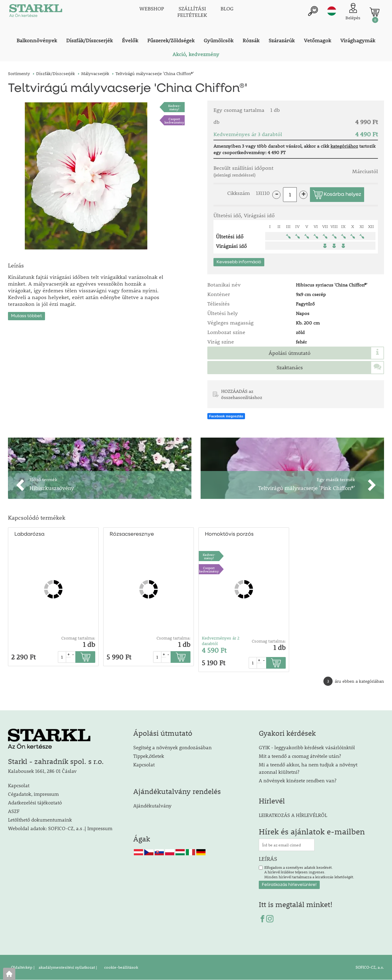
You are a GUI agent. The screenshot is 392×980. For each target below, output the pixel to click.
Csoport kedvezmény (174, 120)
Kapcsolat (19, 785)
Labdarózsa (29, 534)
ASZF (14, 811)
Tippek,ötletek (149, 756)
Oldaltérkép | (23, 967)
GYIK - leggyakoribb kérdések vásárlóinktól (307, 747)
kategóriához (344, 146)
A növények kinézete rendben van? (298, 780)
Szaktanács (290, 367)
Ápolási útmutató (290, 353)
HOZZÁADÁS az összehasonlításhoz (242, 394)
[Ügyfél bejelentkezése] (353, 12)
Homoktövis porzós (229, 534)
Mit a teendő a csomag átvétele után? (300, 756)
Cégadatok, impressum (33, 794)
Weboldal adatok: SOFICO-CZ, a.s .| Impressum (60, 828)
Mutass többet (26, 315)
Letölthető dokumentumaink (40, 820)
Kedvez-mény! (174, 107)
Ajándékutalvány (152, 805)
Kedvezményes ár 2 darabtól (221, 641)
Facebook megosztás (226, 416)
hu (332, 11)
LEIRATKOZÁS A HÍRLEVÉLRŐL (293, 815)
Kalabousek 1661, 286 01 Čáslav (42, 771)
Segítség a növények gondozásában (172, 747)
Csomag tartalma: (78, 638)
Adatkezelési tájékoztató (35, 802)
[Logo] (36, 12)
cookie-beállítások (121, 967)
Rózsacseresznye (132, 534)
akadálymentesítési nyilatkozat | (67, 967)
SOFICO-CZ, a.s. (370, 967)
